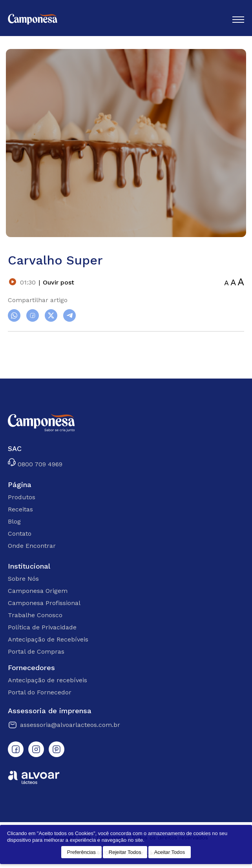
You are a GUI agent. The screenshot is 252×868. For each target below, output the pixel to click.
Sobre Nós (23, 579)
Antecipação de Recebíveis (48, 639)
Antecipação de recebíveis (47, 680)
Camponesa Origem (38, 591)
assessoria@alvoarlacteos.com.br (64, 725)
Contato (20, 534)
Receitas (20, 509)
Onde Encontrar (32, 546)
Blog (14, 521)
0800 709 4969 (35, 463)
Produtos (22, 497)
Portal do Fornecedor (40, 692)
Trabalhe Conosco (35, 615)
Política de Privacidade (42, 627)
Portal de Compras (36, 651)
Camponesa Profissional (44, 603)
